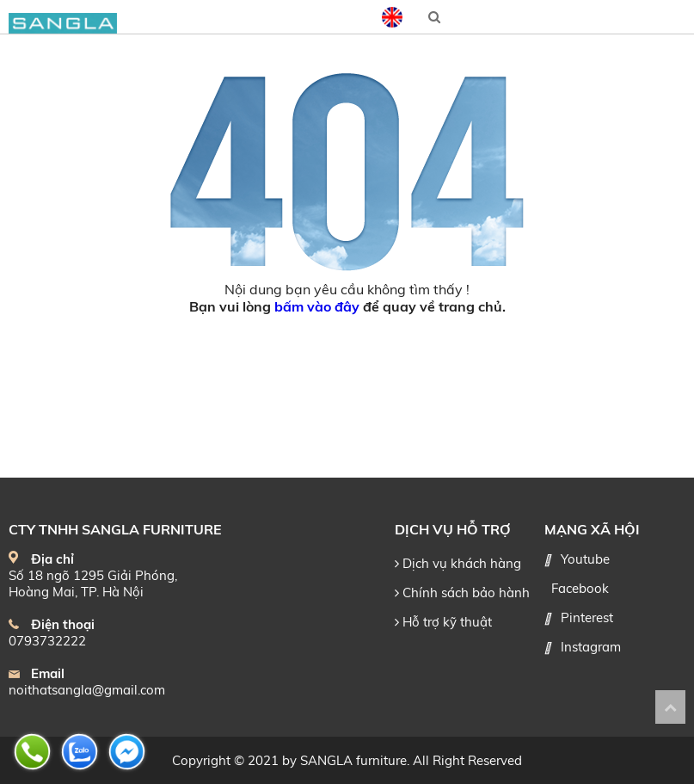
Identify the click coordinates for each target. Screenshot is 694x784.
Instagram (591, 647)
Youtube (585, 559)
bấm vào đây (317, 306)
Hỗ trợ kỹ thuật (443, 622)
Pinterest (587, 617)
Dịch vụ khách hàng (458, 563)
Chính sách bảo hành (462, 593)
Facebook (580, 588)
